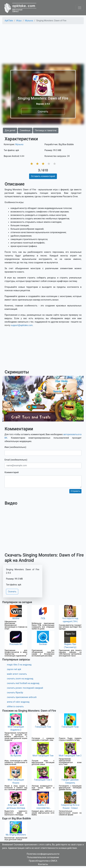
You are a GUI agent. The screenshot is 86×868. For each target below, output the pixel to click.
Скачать (43, 111)
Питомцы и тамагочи (46, 131)
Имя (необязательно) (15, 447)
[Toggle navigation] (80, 8)
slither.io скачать (15, 707)
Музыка (19, 144)
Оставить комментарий (43, 176)
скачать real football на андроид (23, 683)
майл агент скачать (17, 674)
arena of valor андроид (18, 702)
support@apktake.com (22, 325)
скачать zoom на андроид (20, 679)
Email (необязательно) (16, 460)
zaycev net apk (14, 669)
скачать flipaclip (15, 693)
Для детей (10, 131)
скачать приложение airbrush (22, 697)
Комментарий (12, 472)
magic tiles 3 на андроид (19, 665)
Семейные (25, 131)
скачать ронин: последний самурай (25, 688)
